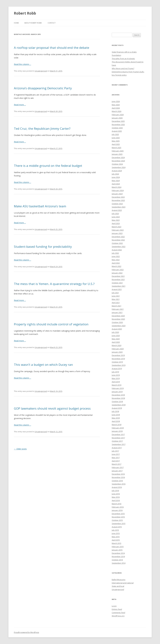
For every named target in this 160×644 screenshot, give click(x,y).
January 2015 (117, 550)
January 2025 (117, 154)
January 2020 (117, 352)
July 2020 (115, 332)
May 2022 (116, 260)
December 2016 (118, 474)
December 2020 (118, 316)
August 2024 (117, 171)
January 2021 (117, 312)
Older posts (20, 449)
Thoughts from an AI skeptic (123, 59)
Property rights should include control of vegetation (51, 324)
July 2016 (115, 491)
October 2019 (117, 362)
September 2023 (119, 207)
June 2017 (116, 454)
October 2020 (117, 322)
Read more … (20, 105)
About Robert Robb (33, 23)
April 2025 (116, 144)
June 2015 (116, 533)
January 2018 (117, 431)
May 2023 (116, 220)
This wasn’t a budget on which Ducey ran (43, 365)
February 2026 (118, 115)
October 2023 (117, 204)
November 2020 (118, 319)
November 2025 (118, 124)
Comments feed (118, 613)
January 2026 (117, 118)
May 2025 (116, 141)
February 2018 (118, 428)
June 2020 (116, 336)
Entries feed (117, 609)
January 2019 (117, 392)
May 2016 (116, 497)
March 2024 (117, 187)
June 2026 (116, 101)
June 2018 (116, 415)
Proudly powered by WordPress (26, 632)
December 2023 (118, 197)
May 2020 (116, 339)
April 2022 (116, 263)
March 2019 (117, 385)
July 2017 (115, 451)
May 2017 (116, 458)
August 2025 (117, 131)
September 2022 (119, 246)
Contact (52, 23)
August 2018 (117, 408)
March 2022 (117, 266)
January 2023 (117, 233)
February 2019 (118, 388)
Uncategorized (41, 71)
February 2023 (118, 230)
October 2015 (117, 520)
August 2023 (117, 210)
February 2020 (118, 349)
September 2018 (119, 405)
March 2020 (117, 345)
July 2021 (115, 293)
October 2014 (117, 560)
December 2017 (118, 434)
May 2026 (116, 105)
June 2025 (116, 138)
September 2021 (119, 286)
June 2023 (116, 217)
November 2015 (118, 517)
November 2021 (118, 279)
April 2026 (116, 108)
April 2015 (116, 540)
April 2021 (116, 303)
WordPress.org (118, 616)
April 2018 (116, 421)
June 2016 (116, 494)
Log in (114, 606)
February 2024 (118, 190)
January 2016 (117, 510)
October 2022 (117, 243)
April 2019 (116, 382)
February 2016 (118, 507)
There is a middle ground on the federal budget (48, 166)
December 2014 (118, 553)
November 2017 (118, 438)
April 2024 (116, 184)
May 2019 (116, 378)
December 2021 (118, 276)
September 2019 (119, 365)
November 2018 (118, 398)
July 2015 (115, 530)
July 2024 (115, 174)
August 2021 (117, 289)
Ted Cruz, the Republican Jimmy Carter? (42, 128)
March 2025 (117, 148)
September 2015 (119, 523)
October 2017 (117, 441)
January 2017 (117, 471)
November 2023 (118, 200)
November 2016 (118, 477)
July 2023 (115, 214)
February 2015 (118, 547)
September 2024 (119, 167)
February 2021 (118, 309)
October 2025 (117, 128)
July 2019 (115, 372)
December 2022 (118, 237)
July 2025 (115, 134)
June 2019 (116, 375)
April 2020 (116, 342)
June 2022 (116, 256)
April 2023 (116, 223)
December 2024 (118, 157)
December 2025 (118, 121)
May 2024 (116, 181)
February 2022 (118, 270)
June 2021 (116, 296)
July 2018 (115, 411)
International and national (123, 583)
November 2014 (118, 556)
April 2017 (116, 461)
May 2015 (116, 537)
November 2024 (118, 161)
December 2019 (118, 355)
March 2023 (117, 227)
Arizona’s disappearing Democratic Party (43, 88)
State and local (118, 586)
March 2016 (117, 504)
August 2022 (117, 250)
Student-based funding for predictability (43, 246)
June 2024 (116, 177)
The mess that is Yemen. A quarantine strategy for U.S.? (54, 284)
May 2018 (116, 418)
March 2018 (117, 425)
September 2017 (119, 444)
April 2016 (116, 500)
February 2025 (118, 151)
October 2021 (117, 283)
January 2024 (117, 194)
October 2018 (117, 401)
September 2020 (119, 326)
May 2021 (116, 299)
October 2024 (117, 164)
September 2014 (119, 563)
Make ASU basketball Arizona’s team (40, 206)
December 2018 (118, 395)
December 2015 (118, 514)
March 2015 (117, 543)
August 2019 (117, 369)
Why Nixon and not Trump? (123, 68)
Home (16, 23)
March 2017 (117, 464)
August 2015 (117, 527)
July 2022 (115, 253)
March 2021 (117, 306)
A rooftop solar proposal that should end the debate (52, 48)
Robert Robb (25, 13)
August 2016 (117, 487)
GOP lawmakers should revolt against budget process (52, 408)
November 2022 (118, 240)
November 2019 (118, 359)
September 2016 (119, 484)
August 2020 (117, 329)
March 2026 (117, 111)
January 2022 (117, 273)
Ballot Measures (119, 580)
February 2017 (118, 467)
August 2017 (117, 448)
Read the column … (23, 64)
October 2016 (117, 481)
